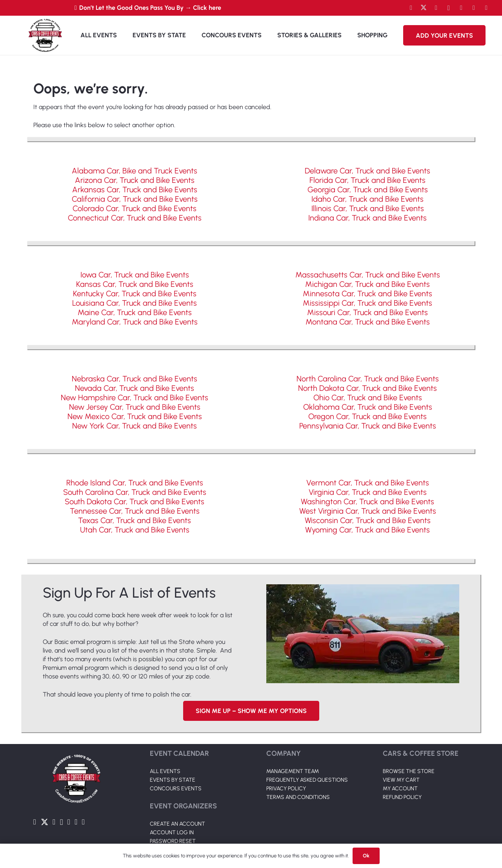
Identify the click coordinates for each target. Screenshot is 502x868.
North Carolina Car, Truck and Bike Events (368, 379)
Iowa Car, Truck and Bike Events (135, 275)
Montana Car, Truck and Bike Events (368, 322)
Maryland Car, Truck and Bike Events (135, 322)
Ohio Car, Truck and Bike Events (368, 398)
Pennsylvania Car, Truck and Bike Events (368, 426)
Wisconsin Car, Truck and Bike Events (368, 520)
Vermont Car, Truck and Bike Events (368, 483)
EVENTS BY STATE (173, 780)
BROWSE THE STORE (409, 771)
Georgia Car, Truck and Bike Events (368, 190)
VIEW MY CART (401, 780)
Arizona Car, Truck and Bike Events (135, 180)
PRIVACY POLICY (286, 789)
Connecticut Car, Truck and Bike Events (135, 218)
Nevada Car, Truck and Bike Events (135, 388)
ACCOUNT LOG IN (172, 832)
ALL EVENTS (165, 771)
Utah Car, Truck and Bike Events (135, 530)
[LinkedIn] (461, 8)
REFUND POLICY (402, 797)
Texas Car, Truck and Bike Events (135, 520)
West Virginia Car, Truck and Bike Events (368, 511)
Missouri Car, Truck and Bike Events (367, 312)
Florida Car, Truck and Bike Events (367, 180)
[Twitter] (424, 8)
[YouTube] (436, 8)
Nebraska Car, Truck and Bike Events (135, 379)
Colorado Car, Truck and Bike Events (135, 208)
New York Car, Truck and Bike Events (135, 426)
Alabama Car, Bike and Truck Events (135, 171)
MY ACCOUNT (400, 789)
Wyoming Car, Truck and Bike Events (367, 530)
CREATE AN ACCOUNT (177, 824)
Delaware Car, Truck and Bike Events (367, 171)
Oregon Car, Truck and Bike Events (367, 416)
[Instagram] (449, 8)
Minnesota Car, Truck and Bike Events (367, 294)
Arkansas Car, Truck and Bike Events (135, 190)
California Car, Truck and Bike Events (135, 199)
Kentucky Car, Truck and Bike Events (135, 294)
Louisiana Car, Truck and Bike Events (135, 303)
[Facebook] (411, 8)
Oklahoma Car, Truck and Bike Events (368, 407)
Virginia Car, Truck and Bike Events (368, 492)
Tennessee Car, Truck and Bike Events (135, 511)
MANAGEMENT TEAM (293, 771)
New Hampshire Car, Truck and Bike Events (135, 398)
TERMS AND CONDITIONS (298, 797)
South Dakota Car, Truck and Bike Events (135, 501)
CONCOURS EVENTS (176, 789)
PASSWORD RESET (173, 841)
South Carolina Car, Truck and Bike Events (135, 492)
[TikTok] (474, 8)
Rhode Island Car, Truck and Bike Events (135, 483)
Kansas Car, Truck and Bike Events (135, 284)
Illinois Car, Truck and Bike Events (368, 208)
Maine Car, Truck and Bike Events (135, 312)
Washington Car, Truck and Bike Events (367, 501)
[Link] (45, 35)
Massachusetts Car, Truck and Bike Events (368, 275)
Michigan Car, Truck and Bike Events (367, 284)
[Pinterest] (486, 8)
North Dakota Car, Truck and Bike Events (367, 388)
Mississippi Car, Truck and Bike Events (367, 303)
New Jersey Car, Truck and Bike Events (135, 407)
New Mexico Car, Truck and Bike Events (135, 416)
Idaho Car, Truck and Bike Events (367, 199)
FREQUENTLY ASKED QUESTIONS (307, 780)
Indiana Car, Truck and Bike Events (367, 218)
